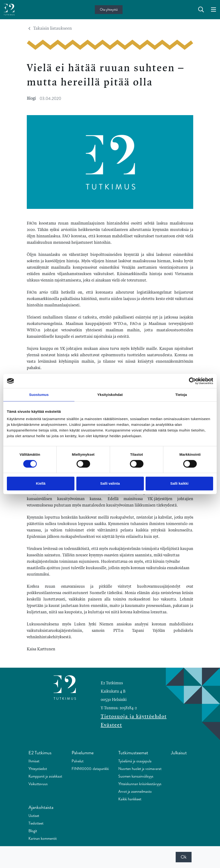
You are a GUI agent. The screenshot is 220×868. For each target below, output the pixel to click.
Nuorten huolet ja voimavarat (140, 769)
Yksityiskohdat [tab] (110, 395)
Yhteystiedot (38, 769)
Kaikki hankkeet (130, 799)
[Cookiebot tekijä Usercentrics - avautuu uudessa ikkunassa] (192, 381)
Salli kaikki (179, 483)
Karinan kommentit (43, 838)
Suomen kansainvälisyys (136, 776)
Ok (184, 857)
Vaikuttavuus (38, 784)
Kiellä (41, 483)
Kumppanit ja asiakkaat (45, 776)
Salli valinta (110, 483)
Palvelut (78, 761)
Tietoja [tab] (181, 395)
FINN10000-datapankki (90, 769)
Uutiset (34, 816)
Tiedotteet (36, 823)
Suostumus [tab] (39, 395)
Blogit (33, 831)
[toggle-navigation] (213, 10)
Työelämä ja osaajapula (135, 761)
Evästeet (111, 725)
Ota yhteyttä (109, 9)
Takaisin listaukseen (50, 28)
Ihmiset (34, 761)
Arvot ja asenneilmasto (135, 791)
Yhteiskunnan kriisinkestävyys (140, 784)
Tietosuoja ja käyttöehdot (134, 717)
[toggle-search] (201, 10)
